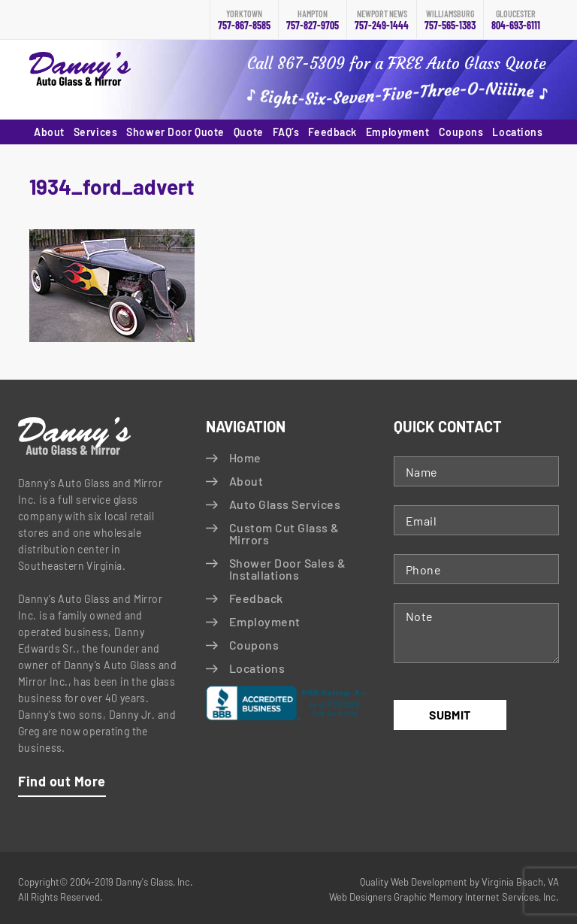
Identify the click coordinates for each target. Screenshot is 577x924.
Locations (517, 132)
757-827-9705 (313, 20)
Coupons (461, 132)
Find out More (62, 781)
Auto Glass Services (285, 504)
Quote (249, 132)
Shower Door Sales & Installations (287, 569)
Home (245, 457)
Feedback (332, 132)
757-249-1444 (382, 20)
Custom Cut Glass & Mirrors (284, 533)
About (49, 132)
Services (95, 132)
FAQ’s (286, 132)
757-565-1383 (450, 20)
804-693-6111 (516, 20)
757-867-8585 (244, 20)
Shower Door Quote (175, 132)
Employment (398, 132)
